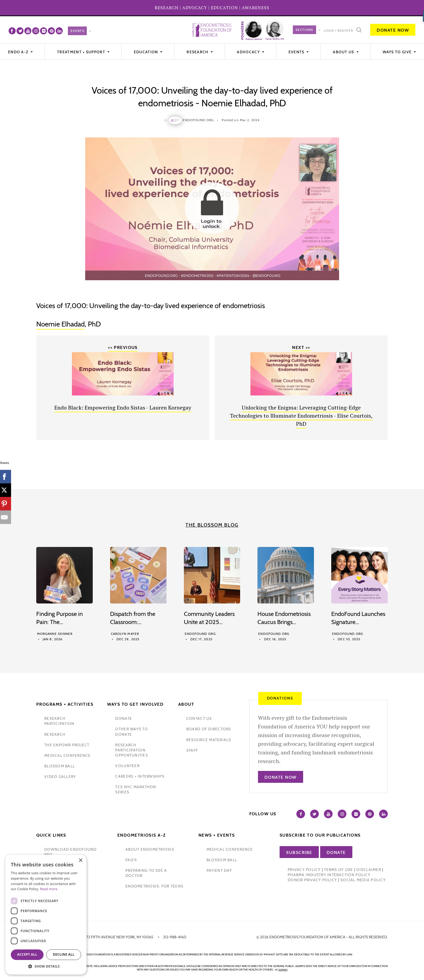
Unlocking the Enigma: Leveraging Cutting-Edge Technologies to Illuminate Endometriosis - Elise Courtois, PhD (301, 416)
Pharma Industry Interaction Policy (329, 875)
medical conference (68, 755)
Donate (336, 852)
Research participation (59, 721)
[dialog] (46, 915)
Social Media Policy (363, 880)
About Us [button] (344, 52)
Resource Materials (209, 740)
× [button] (80, 861)
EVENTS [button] (297, 52)
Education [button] (147, 52)
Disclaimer (369, 870)
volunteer (127, 766)
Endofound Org (200, 634)
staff (192, 750)
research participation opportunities (131, 750)
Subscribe (299, 852)
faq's (131, 860)
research (55, 734)
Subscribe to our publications (320, 835)
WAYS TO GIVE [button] (398, 52)
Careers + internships (140, 776)
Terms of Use (338, 870)
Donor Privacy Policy (312, 880)
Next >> (301, 347)
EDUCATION (224, 8)
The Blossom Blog (212, 525)
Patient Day (219, 870)
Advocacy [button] (249, 52)
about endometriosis (150, 849)
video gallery (60, 777)
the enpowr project (67, 745)
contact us (199, 718)
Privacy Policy (304, 870)
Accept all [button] (27, 954)
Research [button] (198, 52)
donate (124, 718)
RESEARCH (167, 8)
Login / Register (338, 31)
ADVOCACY (195, 8)
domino (283, 970)
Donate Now (393, 30)
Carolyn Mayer (125, 634)
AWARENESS (256, 8)
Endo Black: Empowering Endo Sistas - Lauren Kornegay (123, 407)
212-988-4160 (175, 937)
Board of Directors (209, 729)
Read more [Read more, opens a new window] (49, 889)
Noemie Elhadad (60, 324)
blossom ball (60, 766)
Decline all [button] (64, 954)
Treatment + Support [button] (82, 52)
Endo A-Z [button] (19, 52)
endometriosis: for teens (154, 886)
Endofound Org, (199, 120)
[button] (46, 966)
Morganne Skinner (55, 634)
